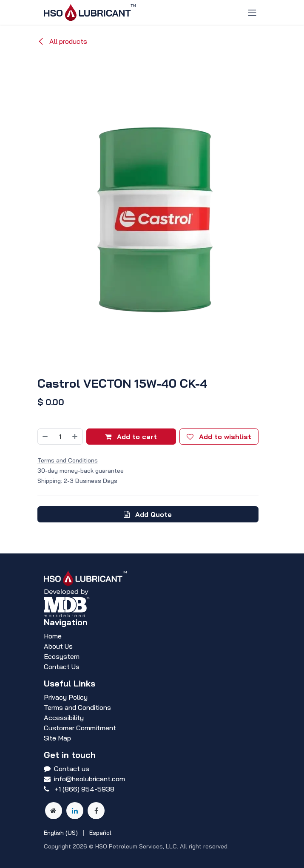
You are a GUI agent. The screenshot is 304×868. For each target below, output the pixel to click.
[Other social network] (54, 811)
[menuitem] (61, 833)
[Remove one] (45, 437)
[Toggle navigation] (252, 12)
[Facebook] (96, 811)
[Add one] (75, 437)
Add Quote (148, 514)
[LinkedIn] (75, 811)
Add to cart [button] (131, 437)
